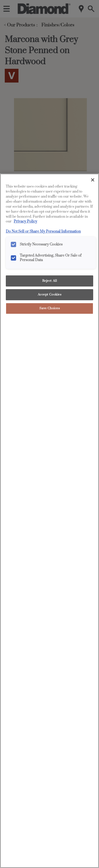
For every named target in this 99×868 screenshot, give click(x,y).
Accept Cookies (50, 295)
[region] (49, 521)
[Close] (93, 180)
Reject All (50, 281)
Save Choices (50, 308)
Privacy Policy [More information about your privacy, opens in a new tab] (25, 221)
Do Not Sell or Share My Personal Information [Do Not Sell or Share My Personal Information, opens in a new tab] (43, 231)
